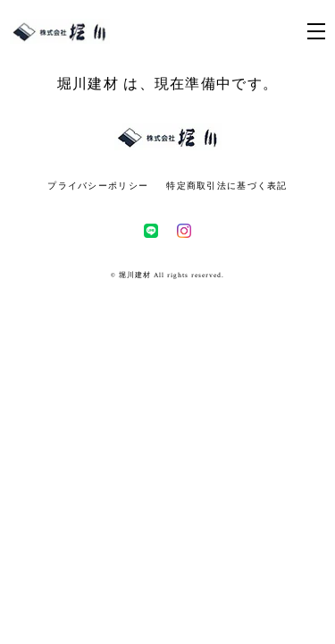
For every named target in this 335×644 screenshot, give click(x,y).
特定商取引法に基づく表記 (226, 186)
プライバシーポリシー (98, 186)
